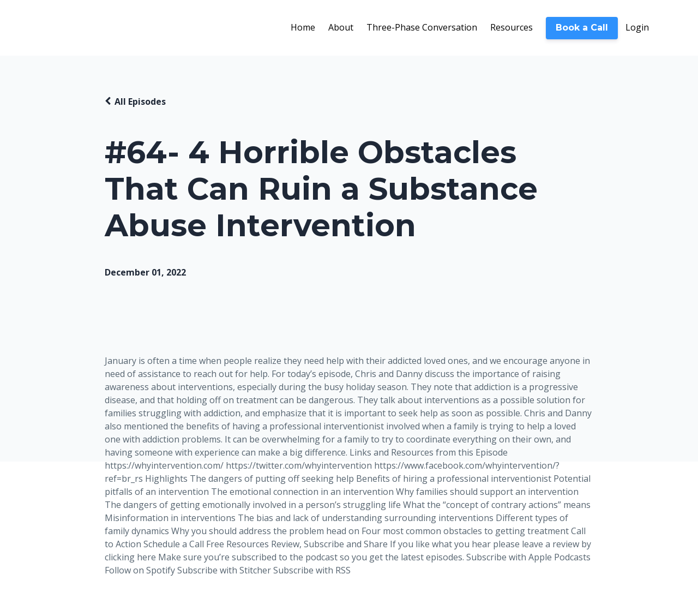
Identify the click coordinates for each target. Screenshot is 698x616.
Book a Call (582, 28)
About (341, 27)
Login (637, 27)
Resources (512, 27)
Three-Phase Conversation (422, 27)
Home (303, 27)
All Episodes (140, 101)
